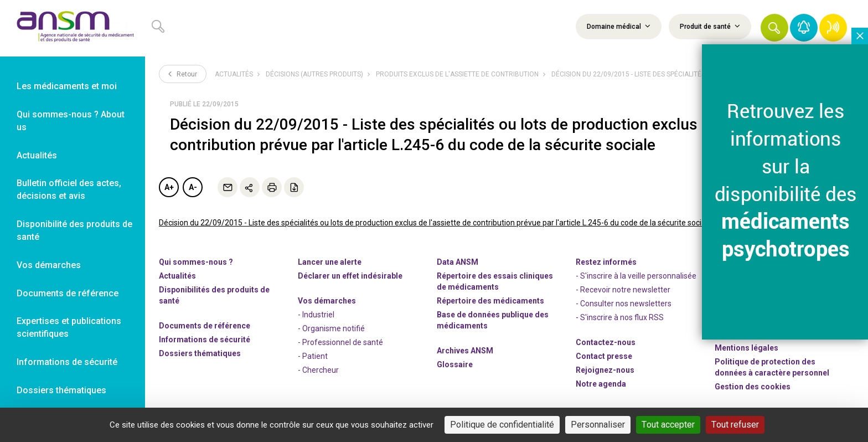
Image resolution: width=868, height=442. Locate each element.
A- (193, 187)
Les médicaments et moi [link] (67, 86)
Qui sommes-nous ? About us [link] (71, 121)
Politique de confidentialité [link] (502, 425)
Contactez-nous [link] (606, 342)
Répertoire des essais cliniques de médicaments (495, 281)
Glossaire (455, 364)
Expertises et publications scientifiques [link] (69, 327)
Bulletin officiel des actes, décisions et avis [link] (69, 189)
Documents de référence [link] (68, 293)
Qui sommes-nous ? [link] (196, 262)
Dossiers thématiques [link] (61, 390)
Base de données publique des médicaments (493, 320)
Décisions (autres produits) (314, 74)
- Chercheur (318, 370)
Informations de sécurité (205, 340)
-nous (605, 370)
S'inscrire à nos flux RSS (622, 317)
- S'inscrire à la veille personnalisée (636, 276)
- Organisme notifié (331, 328)
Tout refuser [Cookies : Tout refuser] (735, 425)
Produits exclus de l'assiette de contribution (457, 74)
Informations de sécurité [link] (67, 362)
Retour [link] (183, 74)
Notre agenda (601, 384)
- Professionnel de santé (340, 342)
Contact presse (604, 356)
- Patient (313, 356)
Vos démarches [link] (49, 265)
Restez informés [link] (606, 262)
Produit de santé (710, 26)
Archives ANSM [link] (465, 351)
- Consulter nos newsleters (624, 304)
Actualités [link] (37, 155)
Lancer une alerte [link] (330, 262)
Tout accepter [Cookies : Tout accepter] (668, 425)
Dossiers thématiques (200, 353)
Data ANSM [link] (458, 262)
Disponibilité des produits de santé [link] (74, 230)
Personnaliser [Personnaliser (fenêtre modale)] (598, 425)
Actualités (234, 74)
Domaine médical (619, 26)
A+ (169, 187)
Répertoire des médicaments (490, 301)
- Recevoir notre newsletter (623, 290)
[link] (73, 28)
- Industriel (316, 315)
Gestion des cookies (753, 387)
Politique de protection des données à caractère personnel (772, 367)
